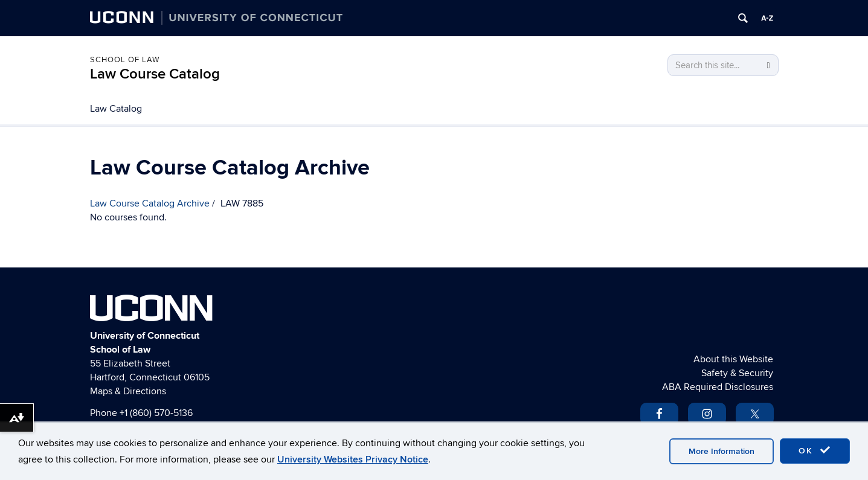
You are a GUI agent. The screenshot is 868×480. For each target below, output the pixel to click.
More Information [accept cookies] (722, 451)
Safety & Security (737, 373)
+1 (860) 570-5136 (156, 413)
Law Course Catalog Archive (150, 203)
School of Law (125, 60)
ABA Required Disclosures (718, 387)
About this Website (733, 359)
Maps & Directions (128, 391)
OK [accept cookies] (815, 450)
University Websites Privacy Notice (353, 459)
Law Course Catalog (155, 74)
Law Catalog (116, 109)
